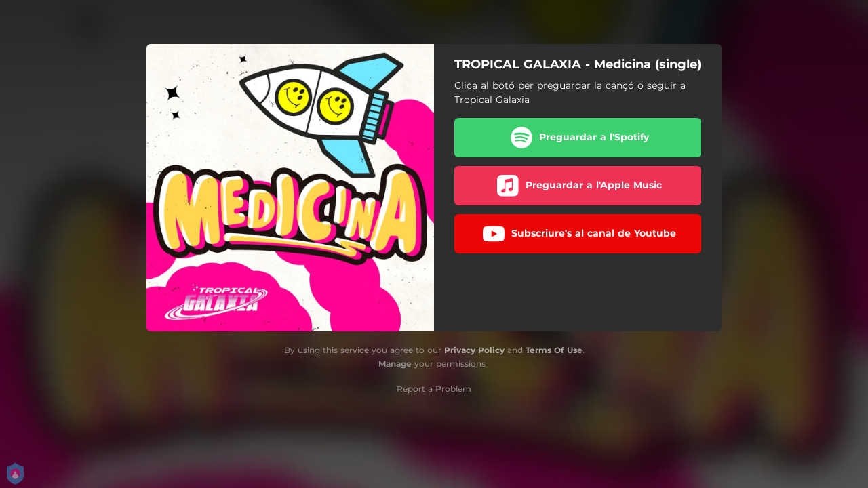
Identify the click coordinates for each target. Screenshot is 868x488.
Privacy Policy (474, 350)
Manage (395, 364)
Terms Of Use (554, 350)
